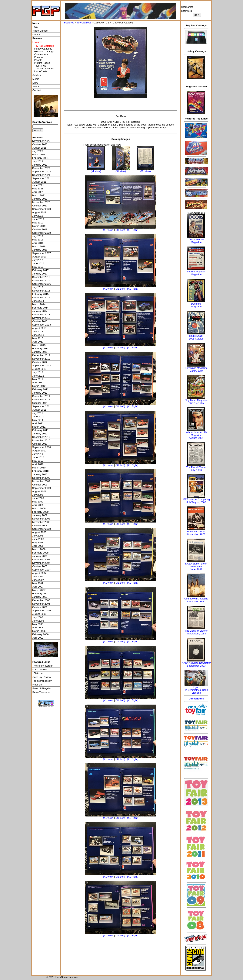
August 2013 (39, 328)
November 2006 (41, 604)
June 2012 (38, 376)
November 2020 (41, 202)
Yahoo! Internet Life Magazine (196, 434)
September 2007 (42, 570)
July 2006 (38, 617)
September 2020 (42, 209)
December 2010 (41, 437)
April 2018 (38, 243)
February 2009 (40, 512)
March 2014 (39, 304)
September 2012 (42, 366)
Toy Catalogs (84, 23)
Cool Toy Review (42, 677)
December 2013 (41, 314)
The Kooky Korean (43, 666)
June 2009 (38, 498)
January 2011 (40, 434)
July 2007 (38, 576)
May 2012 (38, 379)
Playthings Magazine (196, 368)
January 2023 (40, 165)
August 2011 (39, 410)
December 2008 (41, 519)
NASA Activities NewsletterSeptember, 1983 (196, 664)
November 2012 (41, 359)
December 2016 (41, 277)
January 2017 (40, 274)
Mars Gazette (40, 669)
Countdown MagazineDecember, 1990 (196, 600)
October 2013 (40, 321)
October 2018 (40, 229)
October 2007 (40, 566)
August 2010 (39, 451)
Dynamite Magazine (196, 305)
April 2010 (38, 464)
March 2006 (39, 631)
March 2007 (39, 590)
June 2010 (38, 457)
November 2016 (41, 280)
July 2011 (38, 413)
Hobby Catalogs (43, 49)
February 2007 (40, 594)
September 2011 (42, 406)
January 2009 (40, 515)
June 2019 (38, 219)
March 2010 (39, 468)
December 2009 (41, 478)
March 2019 (39, 226)
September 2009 (42, 488)
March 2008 (39, 549)
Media (36, 79)
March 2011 (39, 427)
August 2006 (39, 614)
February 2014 (40, 308)
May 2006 (38, 624)
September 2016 (42, 284)
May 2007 (38, 583)
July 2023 (38, 161)
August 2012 (39, 369)
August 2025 (39, 148)
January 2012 (40, 393)
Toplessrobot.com (42, 681)
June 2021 (38, 185)
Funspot (39, 57)
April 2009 (38, 505)
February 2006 (40, 634)
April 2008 (38, 546)
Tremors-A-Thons (44, 69)
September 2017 (42, 253)
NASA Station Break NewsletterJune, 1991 (196, 566)
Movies (36, 35)
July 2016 (38, 287)
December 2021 (41, 175)
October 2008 (40, 525)
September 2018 (42, 233)
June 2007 (38, 580)
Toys (35, 27)
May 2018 (38, 240)
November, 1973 (196, 534)
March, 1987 (196, 371)
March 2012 (39, 386)
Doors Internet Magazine (196, 241)
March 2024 (39, 155)
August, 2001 (196, 438)
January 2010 (40, 474)
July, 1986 (196, 470)
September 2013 (42, 325)
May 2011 (38, 420)
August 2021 (39, 182)
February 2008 (40, 553)
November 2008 (41, 522)
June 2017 (38, 263)
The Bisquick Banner (196, 631)
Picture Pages (42, 63)
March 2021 (39, 195)
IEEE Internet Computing (196, 499)
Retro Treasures (42, 692)
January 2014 (40, 311)
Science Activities (196, 531)
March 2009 (39, 508)
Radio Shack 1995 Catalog (196, 337)
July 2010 (38, 454)
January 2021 (40, 199)
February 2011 (40, 430)
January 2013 (40, 352)
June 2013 (38, 335)
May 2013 (38, 338)
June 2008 (38, 539)
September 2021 (42, 178)
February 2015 (40, 294)
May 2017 (38, 267)
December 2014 (41, 297)
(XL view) (96, 171)
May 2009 (38, 502)
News (36, 23)
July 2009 (38, 495)
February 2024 (40, 158)
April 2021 (38, 192)
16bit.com (38, 673)
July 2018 (38, 236)
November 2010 (41, 440)
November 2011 (41, 400)
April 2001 (38, 638)
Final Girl (37, 685)
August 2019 (39, 212)
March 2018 (39, 246)
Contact (37, 90)
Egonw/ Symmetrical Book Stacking (196, 690)
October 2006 (40, 607)
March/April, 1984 (196, 634)
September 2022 (42, 172)
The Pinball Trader (196, 467)
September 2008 (42, 529)
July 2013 (38, 331)
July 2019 (38, 216)
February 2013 (40, 349)
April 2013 (38, 342)
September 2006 (42, 611)
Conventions (41, 54)
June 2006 (38, 621)
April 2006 (38, 628)
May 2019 (38, 223)
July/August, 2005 (196, 502)
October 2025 (40, 144)
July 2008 (38, 536)
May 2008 (38, 542)
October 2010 (40, 444)
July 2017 (38, 260)
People (38, 60)
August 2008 (39, 532)
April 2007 (38, 587)
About (36, 86)
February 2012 (40, 389)
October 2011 (40, 403)
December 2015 (41, 291)
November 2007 (41, 563)
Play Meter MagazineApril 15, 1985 (196, 402)
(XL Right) (133, 230)
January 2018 (40, 250)
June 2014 (38, 301)
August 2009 (39, 491)
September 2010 (42, 447)
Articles (37, 75)
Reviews (37, 38)
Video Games (40, 31)
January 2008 (40, 556)
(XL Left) (120, 230)
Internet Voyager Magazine (196, 273)
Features (69, 23)
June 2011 (38, 417)
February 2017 (40, 270)
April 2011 (38, 423)
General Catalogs (44, 52)
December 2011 (41, 396)
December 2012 (41, 355)
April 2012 (38, 383)
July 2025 (38, 151)
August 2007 (39, 573)
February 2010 (40, 471)
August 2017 (39, 257)
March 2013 (39, 345)
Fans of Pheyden (42, 688)
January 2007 (40, 597)
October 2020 (40, 206)
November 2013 (41, 318)
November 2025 (41, 141)
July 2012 (38, 372)
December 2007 (41, 559)
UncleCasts (41, 71)
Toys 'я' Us (40, 66)
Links (35, 83)
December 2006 (41, 600)
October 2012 (40, 362)
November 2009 (41, 481)
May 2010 (38, 461)
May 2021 (38, 189)
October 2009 (40, 485)
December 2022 (41, 168)
